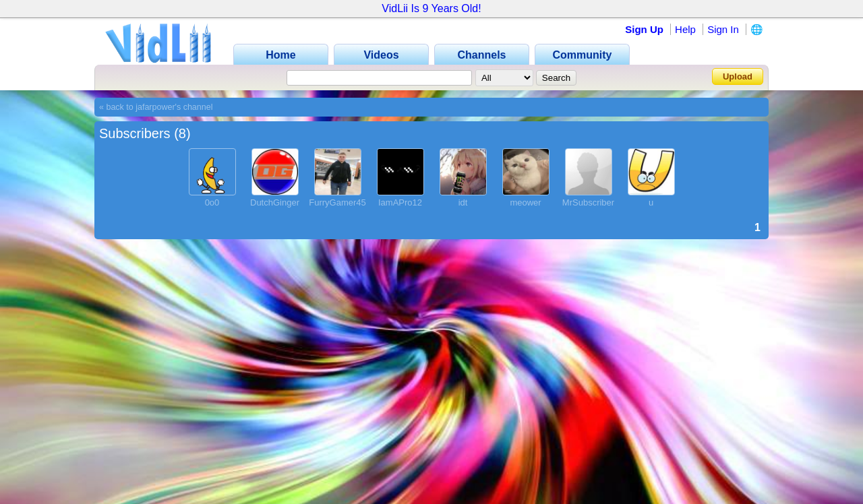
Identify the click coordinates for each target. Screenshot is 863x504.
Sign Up (644, 29)
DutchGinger (275, 202)
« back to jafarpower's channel (156, 107)
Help (685, 29)
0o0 (212, 202)
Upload (738, 76)
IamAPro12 (400, 202)
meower (525, 202)
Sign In (723, 29)
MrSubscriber (588, 202)
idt (463, 202)
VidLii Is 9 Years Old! (431, 8)
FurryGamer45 (337, 202)
